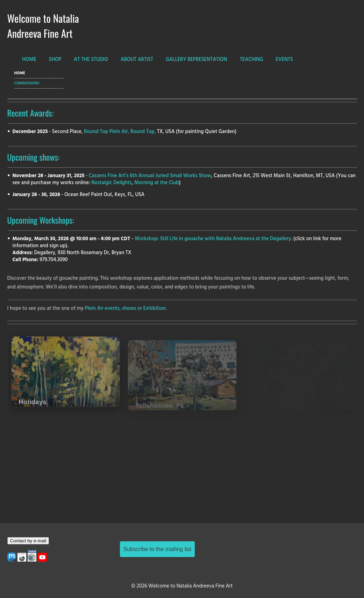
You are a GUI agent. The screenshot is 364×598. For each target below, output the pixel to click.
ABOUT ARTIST (137, 60)
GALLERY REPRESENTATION (197, 60)
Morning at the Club (157, 183)
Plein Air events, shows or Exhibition (125, 309)
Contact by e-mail (28, 541)
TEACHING (252, 60)
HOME (29, 60)
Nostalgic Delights (112, 183)
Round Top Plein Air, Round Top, (120, 132)
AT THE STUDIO (91, 60)
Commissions (27, 83)
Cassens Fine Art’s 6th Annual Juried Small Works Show (150, 176)
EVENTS (284, 60)
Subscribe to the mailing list (158, 549)
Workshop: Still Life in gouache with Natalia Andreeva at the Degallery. (213, 239)
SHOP (55, 60)
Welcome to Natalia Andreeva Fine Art (43, 26)
